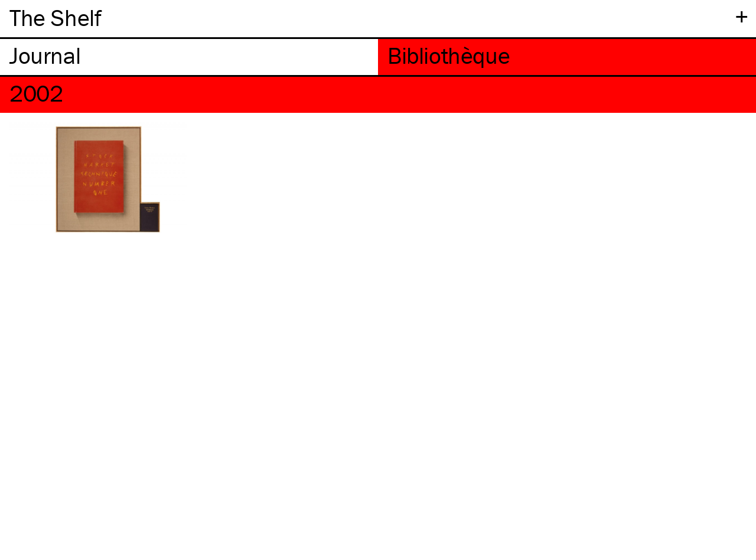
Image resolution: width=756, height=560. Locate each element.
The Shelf (55, 17)
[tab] (189, 57)
